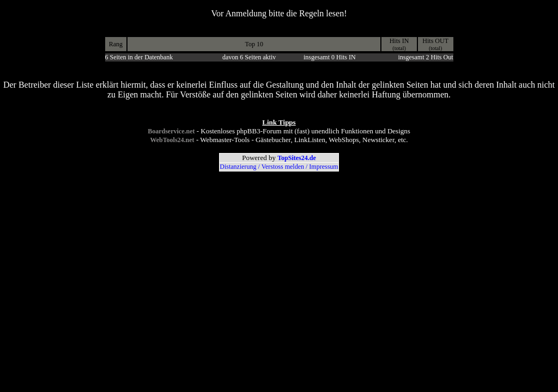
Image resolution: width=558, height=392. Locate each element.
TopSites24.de (297, 158)
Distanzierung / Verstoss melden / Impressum (279, 167)
